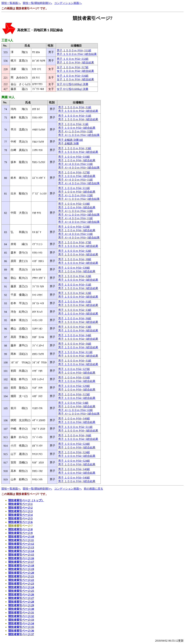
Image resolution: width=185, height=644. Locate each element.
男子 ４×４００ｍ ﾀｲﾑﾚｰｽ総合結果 (79, 168)
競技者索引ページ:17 (21, 562)
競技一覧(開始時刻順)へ (37, 3)
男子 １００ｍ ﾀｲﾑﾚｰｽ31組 (74, 377)
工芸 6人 (7, 40)
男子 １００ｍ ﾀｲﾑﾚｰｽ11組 (74, 188)
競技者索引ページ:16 (21, 558)
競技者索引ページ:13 (21, 547)
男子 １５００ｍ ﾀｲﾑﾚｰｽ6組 (75, 318)
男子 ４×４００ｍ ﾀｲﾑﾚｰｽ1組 (75, 164)
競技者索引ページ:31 (21, 613)
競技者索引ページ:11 (21, 540)
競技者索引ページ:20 (21, 573)
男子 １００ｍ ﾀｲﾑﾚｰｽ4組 (73, 403)
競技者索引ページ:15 (21, 555)
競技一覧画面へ (11, 3)
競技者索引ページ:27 (21, 598)
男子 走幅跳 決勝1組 (71, 140)
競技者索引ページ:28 (21, 602)
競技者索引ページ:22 (21, 580)
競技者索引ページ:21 (21, 576)
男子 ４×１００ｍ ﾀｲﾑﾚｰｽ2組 (75, 131)
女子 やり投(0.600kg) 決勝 (73, 84)
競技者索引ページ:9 (20, 533)
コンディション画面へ (68, 3)
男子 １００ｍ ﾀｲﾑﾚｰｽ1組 (73, 124)
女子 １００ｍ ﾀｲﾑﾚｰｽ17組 (73, 67)
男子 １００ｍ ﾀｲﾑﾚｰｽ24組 (74, 444)
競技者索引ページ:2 (20, 508)
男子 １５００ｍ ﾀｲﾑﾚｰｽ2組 (75, 251)
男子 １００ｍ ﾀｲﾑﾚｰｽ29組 (74, 386)
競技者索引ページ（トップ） (26, 500)
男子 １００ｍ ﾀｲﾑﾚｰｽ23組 (74, 227)
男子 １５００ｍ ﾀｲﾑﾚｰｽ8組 (75, 259)
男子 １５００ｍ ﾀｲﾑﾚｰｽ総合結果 (77, 54)
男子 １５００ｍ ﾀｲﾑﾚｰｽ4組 (75, 335)
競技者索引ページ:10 (21, 537)
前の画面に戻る (93, 489)
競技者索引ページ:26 (21, 594)
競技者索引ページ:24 (21, 587)
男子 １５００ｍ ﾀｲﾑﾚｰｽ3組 (75, 148)
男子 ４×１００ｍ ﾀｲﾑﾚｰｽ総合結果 (79, 135)
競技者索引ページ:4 (20, 515)
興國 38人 (8, 97)
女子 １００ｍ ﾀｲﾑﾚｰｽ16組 (73, 76)
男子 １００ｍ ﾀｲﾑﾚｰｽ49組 (74, 419)
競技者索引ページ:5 (20, 518)
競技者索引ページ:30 (21, 609)
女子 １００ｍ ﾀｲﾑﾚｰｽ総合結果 (75, 71)
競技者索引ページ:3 (20, 511)
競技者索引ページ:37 (21, 634)
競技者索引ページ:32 (21, 616)
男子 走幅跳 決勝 (68, 143)
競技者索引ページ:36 (21, 631)
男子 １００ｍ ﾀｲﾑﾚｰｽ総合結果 (75, 62)
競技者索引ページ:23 (21, 584)
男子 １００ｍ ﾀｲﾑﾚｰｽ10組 (74, 157)
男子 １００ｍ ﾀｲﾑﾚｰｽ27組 (74, 172)
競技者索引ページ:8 (20, 529)
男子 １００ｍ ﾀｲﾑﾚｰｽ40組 (74, 469)
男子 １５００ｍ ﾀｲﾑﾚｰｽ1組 (75, 107)
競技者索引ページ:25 (21, 591)
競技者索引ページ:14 (21, 551)
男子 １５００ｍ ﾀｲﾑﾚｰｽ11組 (74, 50)
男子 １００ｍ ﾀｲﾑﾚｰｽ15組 (74, 394)
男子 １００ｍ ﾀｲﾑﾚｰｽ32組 (73, 59)
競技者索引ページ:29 (21, 605)
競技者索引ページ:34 (21, 623)
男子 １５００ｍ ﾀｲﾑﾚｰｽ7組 (75, 242)
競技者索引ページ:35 (21, 627)
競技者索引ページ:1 (20, 504)
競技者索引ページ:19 (21, 569)
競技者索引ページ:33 (21, 620)
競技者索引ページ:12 (21, 544)
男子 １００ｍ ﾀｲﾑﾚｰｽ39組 (74, 268)
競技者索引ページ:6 (20, 522)
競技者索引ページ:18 (21, 566)
